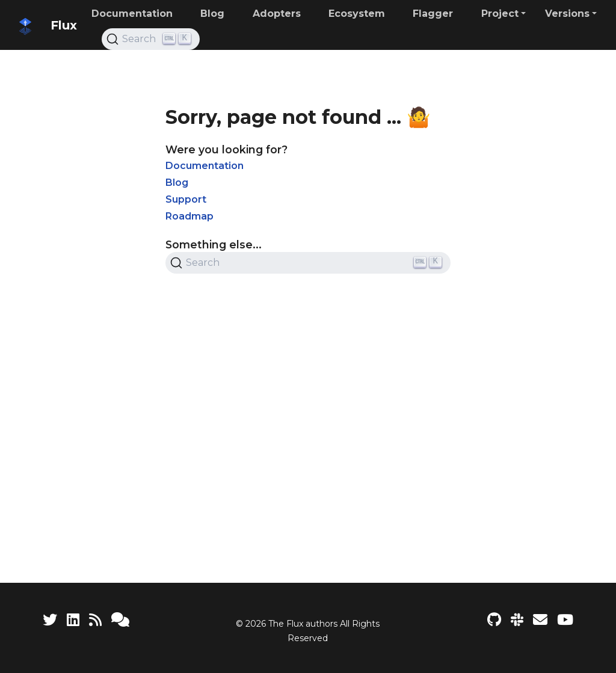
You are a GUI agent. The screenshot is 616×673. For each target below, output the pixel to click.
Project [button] (500, 14)
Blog (177, 183)
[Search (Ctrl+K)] (151, 39)
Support (186, 199)
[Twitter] (50, 620)
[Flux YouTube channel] (565, 620)
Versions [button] (567, 14)
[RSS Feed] (95, 620)
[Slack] (517, 620)
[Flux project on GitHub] (494, 620)
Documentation (205, 166)
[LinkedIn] (73, 620)
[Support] (120, 620)
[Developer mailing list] (540, 620)
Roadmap (189, 216)
